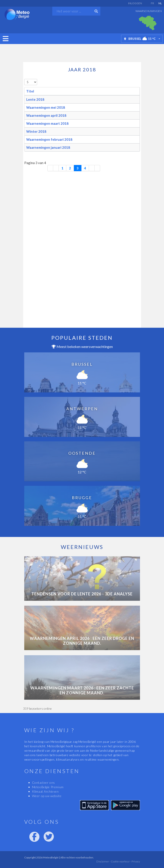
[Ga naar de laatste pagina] (97, 168)
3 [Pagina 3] (78, 168)
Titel (30, 91)
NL (160, 3)
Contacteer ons (44, 783)
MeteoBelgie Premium (48, 787)
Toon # (24, 79)
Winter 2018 (36, 131)
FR (152, 3)
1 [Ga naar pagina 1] (62, 168)
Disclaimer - (103, 861)
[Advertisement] (82, 52)
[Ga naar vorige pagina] (56, 168)
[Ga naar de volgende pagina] (92, 168)
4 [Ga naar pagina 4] (85, 168)
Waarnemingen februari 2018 (49, 139)
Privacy (136, 861)
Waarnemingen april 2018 (46, 115)
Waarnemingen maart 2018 (47, 123)
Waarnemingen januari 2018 (48, 147)
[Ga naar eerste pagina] (50, 168)
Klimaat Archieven (45, 791)
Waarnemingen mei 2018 (46, 107)
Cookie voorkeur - (121, 861)
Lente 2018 (35, 99)
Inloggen (135, 3)
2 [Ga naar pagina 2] (70, 168)
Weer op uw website (47, 796)
